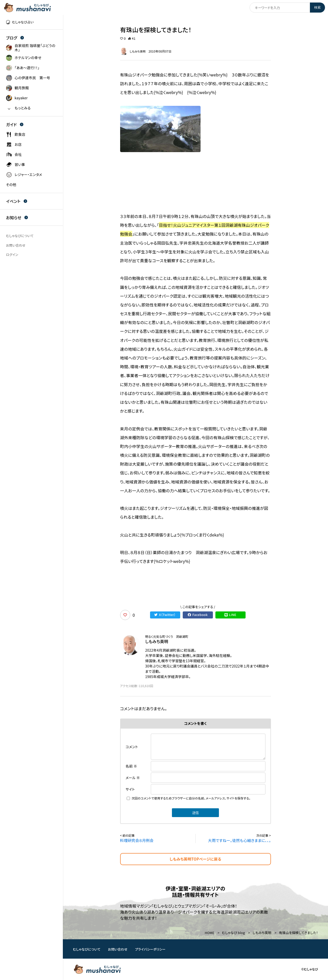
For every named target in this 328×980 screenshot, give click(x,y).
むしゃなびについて (87, 949)
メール (133, 778)
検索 (317, 7)
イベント (17, 201)
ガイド (15, 124)
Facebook (198, 615)
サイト (130, 789)
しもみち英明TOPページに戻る (196, 859)
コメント (132, 747)
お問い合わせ (118, 949)
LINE (230, 615)
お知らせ (17, 217)
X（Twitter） (165, 615)
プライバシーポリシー (150, 949)
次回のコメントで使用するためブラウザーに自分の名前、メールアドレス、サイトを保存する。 (191, 798)
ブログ (15, 38)
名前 (131, 766)
